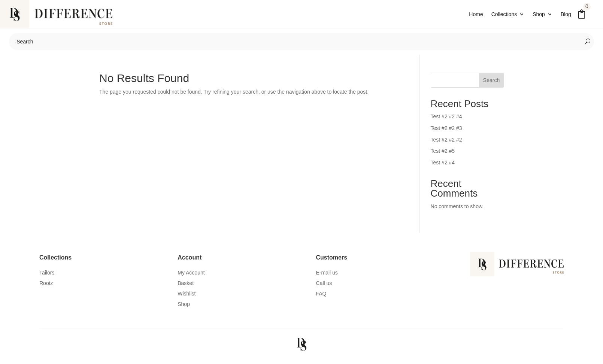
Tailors (47, 276)
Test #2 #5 (443, 155)
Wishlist (187, 297)
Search (491, 84)
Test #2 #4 (443, 166)
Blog (566, 14)
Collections (504, 14)
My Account (191, 276)
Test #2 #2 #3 (446, 132)
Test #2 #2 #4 (446, 120)
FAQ (321, 297)
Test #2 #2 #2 (446, 143)
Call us (324, 287)
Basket (186, 287)
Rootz (46, 287)
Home (476, 14)
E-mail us (327, 276)
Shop (539, 14)
